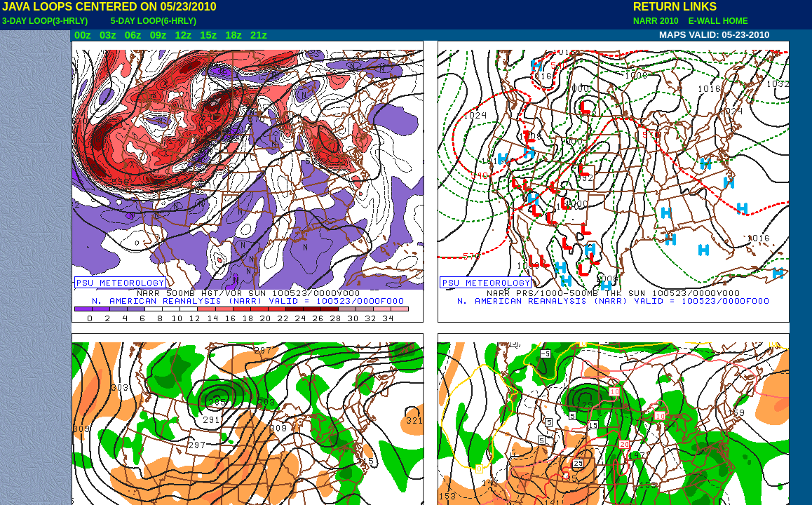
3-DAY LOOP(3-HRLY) (45, 21)
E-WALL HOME (716, 21)
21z (259, 35)
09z (158, 35)
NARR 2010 (657, 21)
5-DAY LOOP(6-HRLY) (154, 21)
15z (208, 35)
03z (108, 35)
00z (83, 35)
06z (133, 35)
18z (234, 35)
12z (183, 35)
